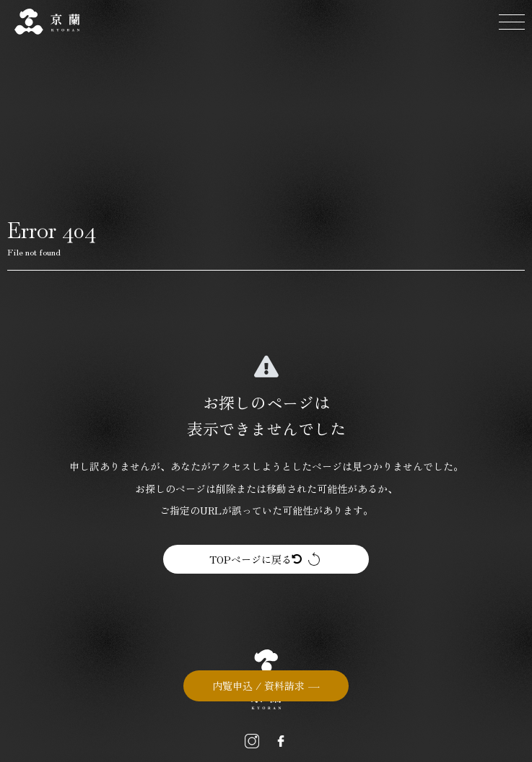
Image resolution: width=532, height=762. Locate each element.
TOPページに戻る (256, 559)
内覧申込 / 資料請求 (258, 686)
